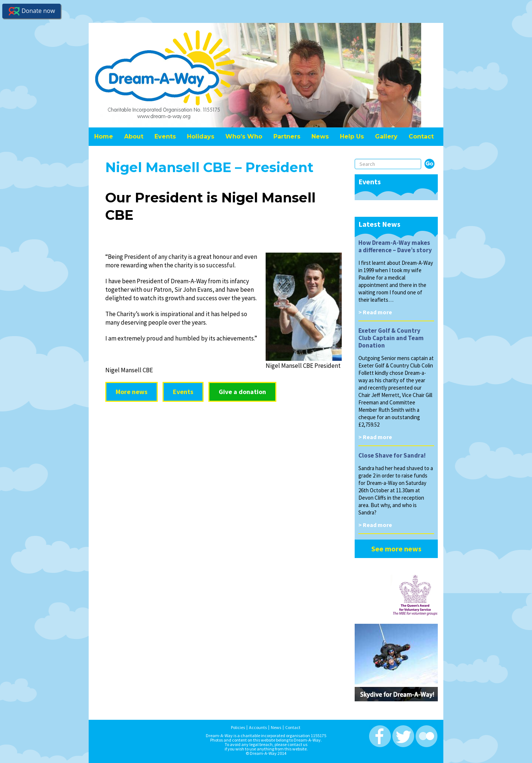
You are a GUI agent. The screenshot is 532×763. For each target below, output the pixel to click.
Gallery (386, 136)
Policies (238, 728)
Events (165, 136)
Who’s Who (244, 136)
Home (104, 136)
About (134, 136)
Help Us (352, 136)
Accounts (258, 728)
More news (132, 392)
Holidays (201, 136)
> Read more (375, 312)
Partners (287, 136)
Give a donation (242, 392)
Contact (421, 136)
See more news (396, 549)
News (320, 136)
